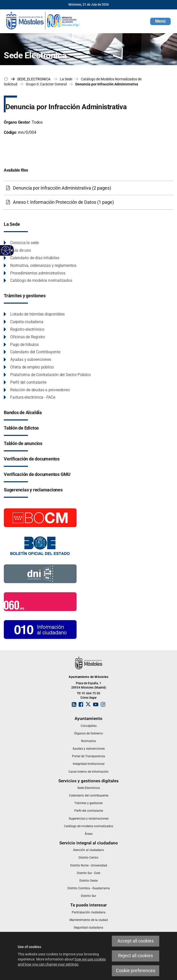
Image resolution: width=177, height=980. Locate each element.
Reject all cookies (136, 956)
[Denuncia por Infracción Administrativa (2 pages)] (88, 188)
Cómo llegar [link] (88, 698)
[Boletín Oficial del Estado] (40, 546)
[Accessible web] (6, 251)
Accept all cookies (136, 941)
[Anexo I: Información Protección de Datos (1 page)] (88, 202)
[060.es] (40, 601)
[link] (43, 20)
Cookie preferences (136, 971)
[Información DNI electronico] (40, 574)
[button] (160, 21)
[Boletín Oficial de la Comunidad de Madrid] (40, 517)
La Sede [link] (66, 79)
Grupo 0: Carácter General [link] (46, 84)
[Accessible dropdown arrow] (11, 250)
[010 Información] (40, 629)
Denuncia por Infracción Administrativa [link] (107, 84)
